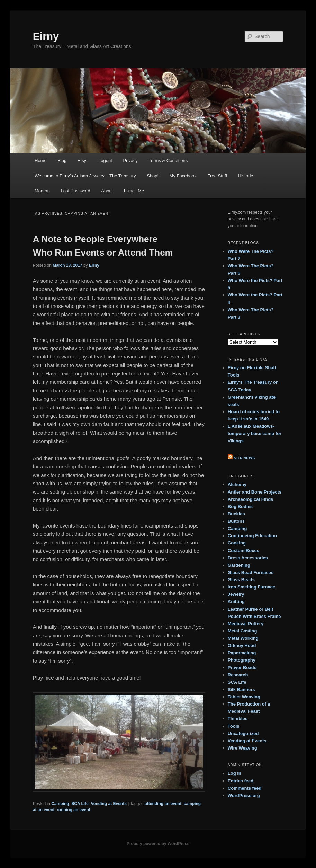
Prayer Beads (242, 668)
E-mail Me (134, 191)
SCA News (245, 458)
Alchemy (237, 484)
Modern (42, 191)
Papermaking (242, 653)
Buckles (236, 514)
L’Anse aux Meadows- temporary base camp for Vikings (255, 433)
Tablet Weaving (244, 697)
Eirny (46, 36)
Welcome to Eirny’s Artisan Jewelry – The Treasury (85, 176)
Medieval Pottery (246, 624)
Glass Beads (241, 580)
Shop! (153, 176)
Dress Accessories (248, 558)
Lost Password (76, 191)
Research (238, 675)
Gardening (239, 565)
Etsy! (83, 161)
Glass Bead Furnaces (251, 572)
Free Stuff (217, 176)
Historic (246, 176)
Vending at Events (109, 804)
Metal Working (243, 638)
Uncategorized (243, 733)
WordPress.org (244, 795)
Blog (62, 161)
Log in (234, 773)
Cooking (237, 543)
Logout (105, 161)
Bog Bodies (240, 507)
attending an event (163, 804)
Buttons (236, 521)
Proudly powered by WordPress (158, 844)
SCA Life (80, 804)
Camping (60, 804)
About (107, 191)
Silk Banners (241, 689)
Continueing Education (252, 536)
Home (41, 161)
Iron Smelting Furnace (251, 587)
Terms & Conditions (168, 161)
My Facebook (183, 176)
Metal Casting (242, 631)
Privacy (130, 161)
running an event (74, 810)
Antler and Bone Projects (255, 492)
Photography (242, 660)
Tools (234, 726)
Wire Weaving (242, 748)
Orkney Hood (242, 645)
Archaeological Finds (250, 499)
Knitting (236, 601)
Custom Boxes (243, 551)
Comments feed (245, 788)
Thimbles (238, 719)
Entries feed (241, 781)
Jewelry (236, 594)
